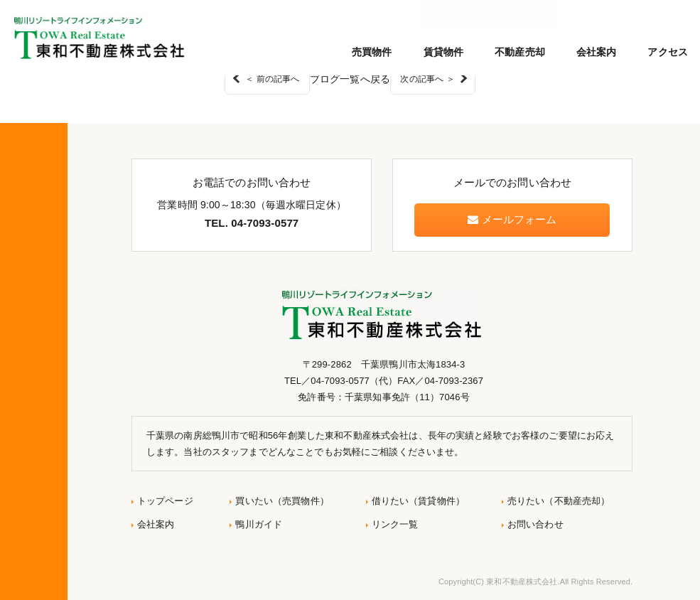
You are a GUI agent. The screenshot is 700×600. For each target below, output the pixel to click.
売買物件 (372, 52)
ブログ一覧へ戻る (350, 79)
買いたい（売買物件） (282, 501)
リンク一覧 (395, 524)
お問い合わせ (535, 524)
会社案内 (597, 52)
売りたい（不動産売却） (559, 501)
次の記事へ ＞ (427, 79)
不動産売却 (520, 52)
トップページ (165, 501)
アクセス (668, 52)
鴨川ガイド (259, 524)
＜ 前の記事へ (272, 79)
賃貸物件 (444, 52)
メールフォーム (512, 219)
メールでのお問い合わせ (628, 14)
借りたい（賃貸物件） (418, 501)
